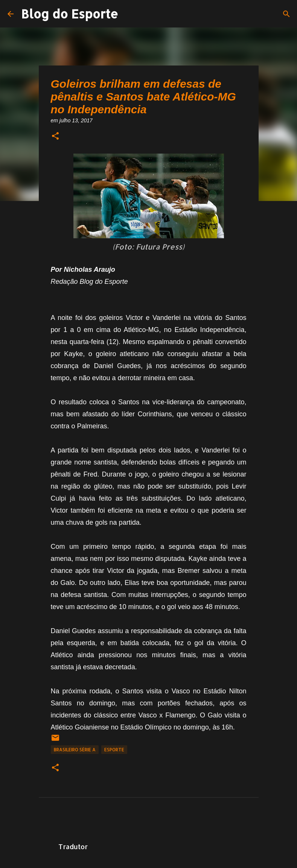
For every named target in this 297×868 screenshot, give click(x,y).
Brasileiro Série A (75, 750)
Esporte (114, 750)
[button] (55, 136)
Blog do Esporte (70, 14)
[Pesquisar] (286, 14)
